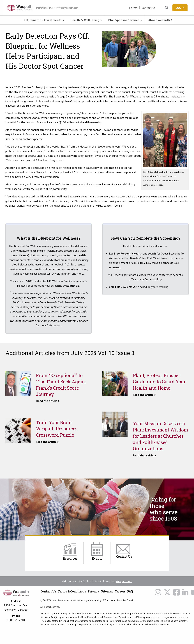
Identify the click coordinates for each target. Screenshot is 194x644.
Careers (120, 591)
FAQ (130, 591)
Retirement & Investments (43, 20)
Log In (180, 8)
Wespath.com (124, 581)
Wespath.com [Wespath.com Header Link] (71, 8)
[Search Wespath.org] (167, 8)
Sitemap (107, 591)
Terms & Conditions (72, 591)
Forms (134, 8)
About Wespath (159, 20)
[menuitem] (43, 20)
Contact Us (149, 8)
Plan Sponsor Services (124, 20)
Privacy (93, 591)
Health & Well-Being (85, 20)
